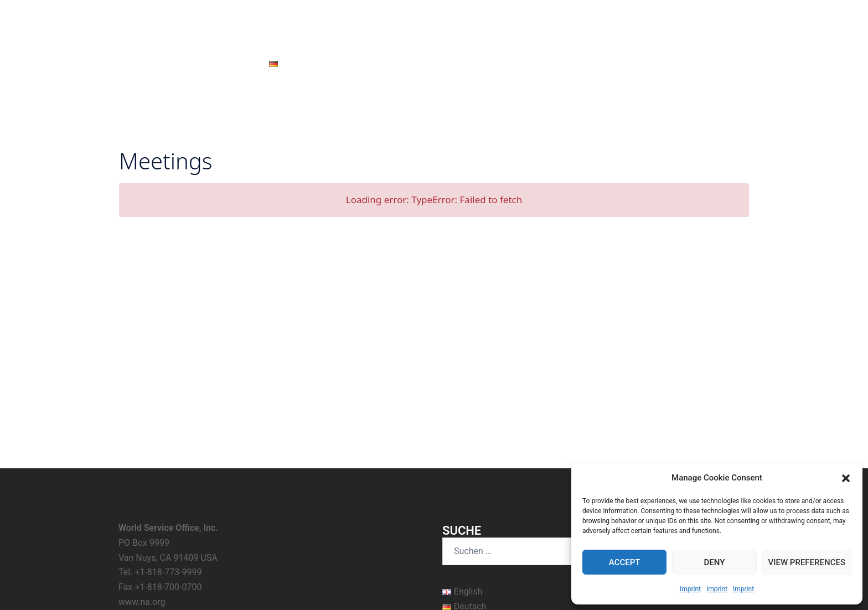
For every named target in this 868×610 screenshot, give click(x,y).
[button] (846, 478)
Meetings (397, 64)
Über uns (583, 64)
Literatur (538, 64)
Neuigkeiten (345, 64)
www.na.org (142, 476)
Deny (714, 562)
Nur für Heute (484, 64)
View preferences (807, 562)
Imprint (690, 589)
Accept (625, 562)
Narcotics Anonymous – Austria (434, 22)
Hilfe (437, 64)
